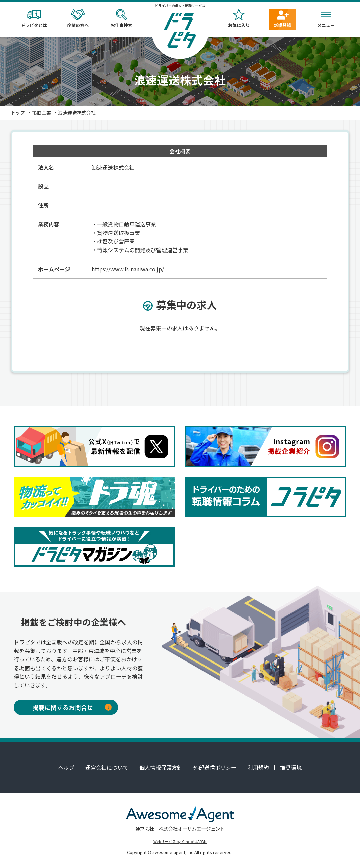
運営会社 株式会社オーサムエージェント (180, 829)
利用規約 (258, 767)
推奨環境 (291, 767)
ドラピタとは (34, 19)
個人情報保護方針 (161, 767)
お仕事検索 (121, 19)
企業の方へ (78, 19)
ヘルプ (66, 767)
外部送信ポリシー (215, 767)
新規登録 (282, 19)
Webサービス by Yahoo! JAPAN (180, 841)
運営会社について (107, 767)
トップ (18, 112)
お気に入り (239, 19)
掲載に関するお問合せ (72, 707)
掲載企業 (42, 112)
